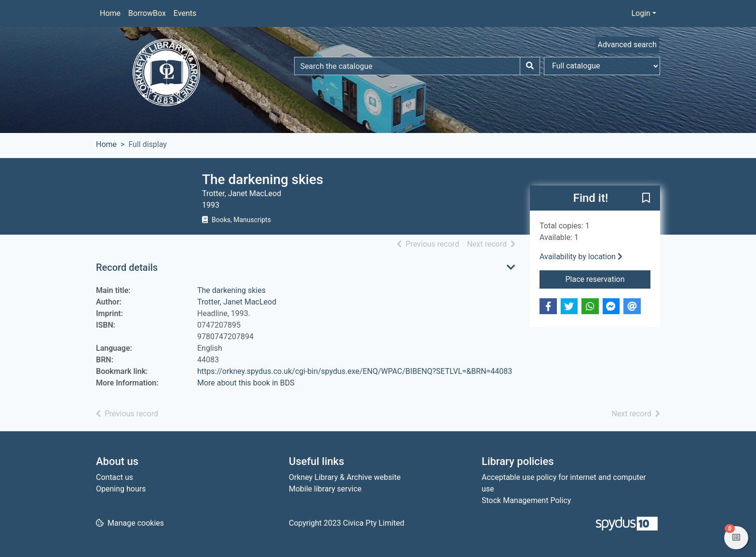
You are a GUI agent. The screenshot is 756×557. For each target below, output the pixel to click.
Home (110, 13)
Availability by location (581, 257)
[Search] (530, 66)
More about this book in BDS (246, 383)
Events (185, 13)
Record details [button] (127, 267)
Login (641, 13)
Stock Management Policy (526, 500)
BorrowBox (147, 13)
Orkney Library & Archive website (345, 477)
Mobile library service (325, 489)
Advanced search (627, 45)
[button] (646, 199)
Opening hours (121, 489)
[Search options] (602, 66)
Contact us (115, 477)
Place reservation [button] (608, 278)
